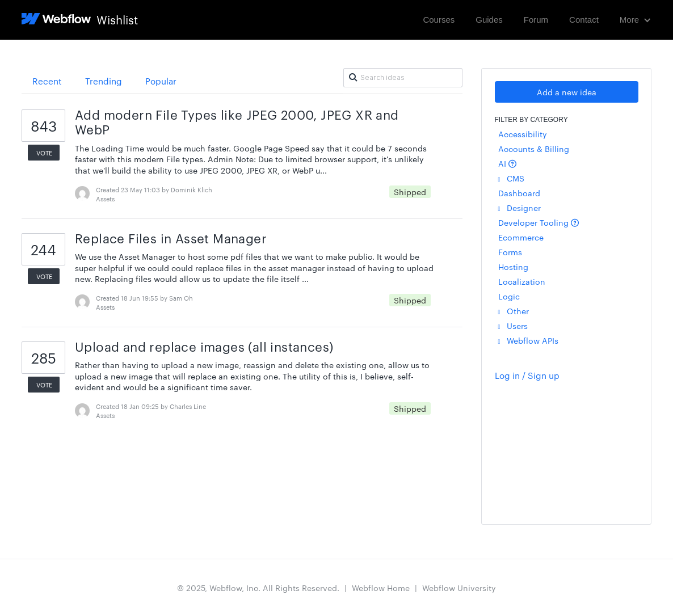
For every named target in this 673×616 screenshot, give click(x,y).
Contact (584, 20)
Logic (509, 296)
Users (513, 326)
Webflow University (459, 588)
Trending (104, 81)
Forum (536, 20)
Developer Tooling (539, 222)
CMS (511, 178)
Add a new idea (567, 92)
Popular (161, 81)
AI (507, 163)
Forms (510, 252)
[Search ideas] (403, 78)
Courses (439, 20)
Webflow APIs (528, 340)
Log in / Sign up (527, 375)
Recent (47, 81)
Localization (522, 281)
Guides (489, 20)
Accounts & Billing (534, 149)
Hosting (513, 267)
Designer (520, 208)
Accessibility (523, 134)
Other (514, 311)
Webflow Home (381, 588)
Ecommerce (521, 237)
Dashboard (519, 193)
